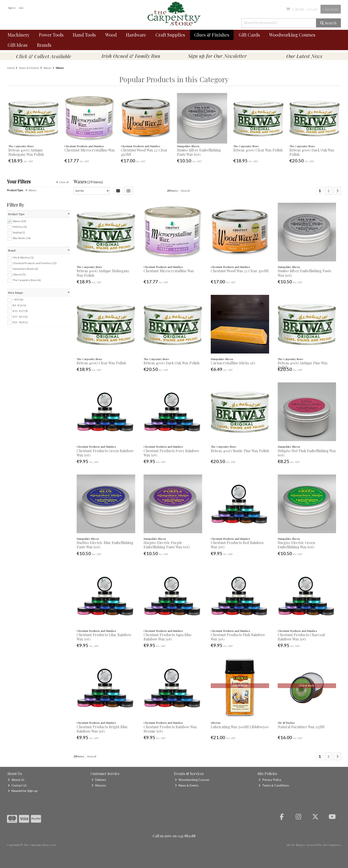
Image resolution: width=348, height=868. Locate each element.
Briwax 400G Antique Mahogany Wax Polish (26, 152)
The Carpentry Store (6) (27, 280)
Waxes (31, 190)
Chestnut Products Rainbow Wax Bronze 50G (170, 729)
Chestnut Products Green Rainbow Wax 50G (105, 453)
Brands (44, 45)
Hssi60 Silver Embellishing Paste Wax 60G (199, 152)
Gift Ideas (18, 45)
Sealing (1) (19, 232)
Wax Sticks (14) (22, 238)
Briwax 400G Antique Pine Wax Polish (303, 365)
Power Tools (51, 35)
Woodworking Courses (292, 35)
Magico (300, 845)
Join (21, 8)
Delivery (99, 780)
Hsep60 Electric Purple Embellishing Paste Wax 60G (167, 545)
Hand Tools (84, 35)
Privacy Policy (270, 780)
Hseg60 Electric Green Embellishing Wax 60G (296, 545)
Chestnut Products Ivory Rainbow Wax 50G (171, 453)
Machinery (19, 35)
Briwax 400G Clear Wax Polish (258, 150)
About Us (16, 780)
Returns (99, 785)
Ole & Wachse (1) (23, 257)
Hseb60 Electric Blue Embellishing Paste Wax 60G (105, 545)
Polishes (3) (20, 227)
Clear (62, 182)
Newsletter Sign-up (23, 791)
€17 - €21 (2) (20, 317)
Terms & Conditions (274, 785)
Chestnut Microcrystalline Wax (90, 150)
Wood (111, 35)
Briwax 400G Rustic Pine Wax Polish (240, 451)
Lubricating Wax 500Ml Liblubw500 (240, 727)
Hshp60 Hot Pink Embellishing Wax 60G (307, 453)
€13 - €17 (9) (20, 311)
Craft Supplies (170, 35)
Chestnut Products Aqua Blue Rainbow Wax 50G (168, 637)
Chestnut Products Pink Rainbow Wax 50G (238, 637)
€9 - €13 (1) (19, 305)
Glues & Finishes (212, 35)
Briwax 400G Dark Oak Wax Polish (312, 152)
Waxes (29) (19, 221)
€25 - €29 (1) (20, 322)
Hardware (136, 35)
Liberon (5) (19, 274)
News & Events (187, 785)
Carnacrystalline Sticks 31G (233, 363)
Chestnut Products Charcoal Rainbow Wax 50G (301, 637)
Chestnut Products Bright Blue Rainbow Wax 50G (102, 729)
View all (185, 191)
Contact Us (17, 785)
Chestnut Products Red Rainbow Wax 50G (237, 545)
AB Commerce (332, 845)
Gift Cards (249, 35)
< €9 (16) (18, 299)
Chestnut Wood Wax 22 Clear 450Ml (144, 152)
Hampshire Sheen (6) (25, 269)
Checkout (331, 9)
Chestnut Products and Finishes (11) (35, 263)
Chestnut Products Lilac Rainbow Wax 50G (104, 637)
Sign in (12, 8)
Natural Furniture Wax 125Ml (301, 727)
